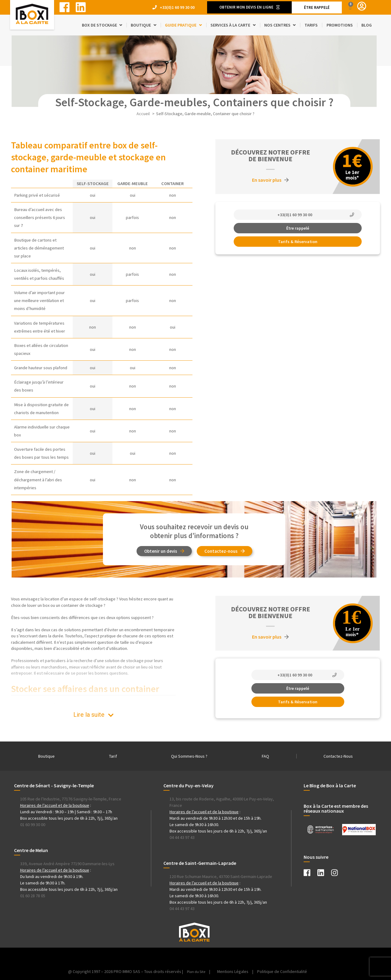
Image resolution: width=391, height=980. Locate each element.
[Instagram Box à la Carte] (338, 874)
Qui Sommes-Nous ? (189, 756)
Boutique (46, 756)
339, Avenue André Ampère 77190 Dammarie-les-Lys (67, 864)
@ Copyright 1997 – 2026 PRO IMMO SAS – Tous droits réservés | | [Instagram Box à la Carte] (139, 971)
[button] (249, 7)
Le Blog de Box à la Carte (330, 785)
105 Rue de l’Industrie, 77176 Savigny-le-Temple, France (71, 799)
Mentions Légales (235, 971)
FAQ (265, 756)
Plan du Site (197, 971)
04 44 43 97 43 (182, 837)
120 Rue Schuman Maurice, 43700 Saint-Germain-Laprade (221, 876)
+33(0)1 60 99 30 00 (177, 7)
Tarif (113, 756)
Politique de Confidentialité (285, 971)
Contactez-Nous (338, 756)
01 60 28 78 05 (33, 896)
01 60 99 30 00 (33, 825)
